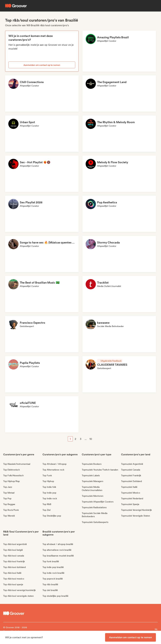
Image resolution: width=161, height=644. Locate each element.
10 (91, 439)
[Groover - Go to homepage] (23, 613)
